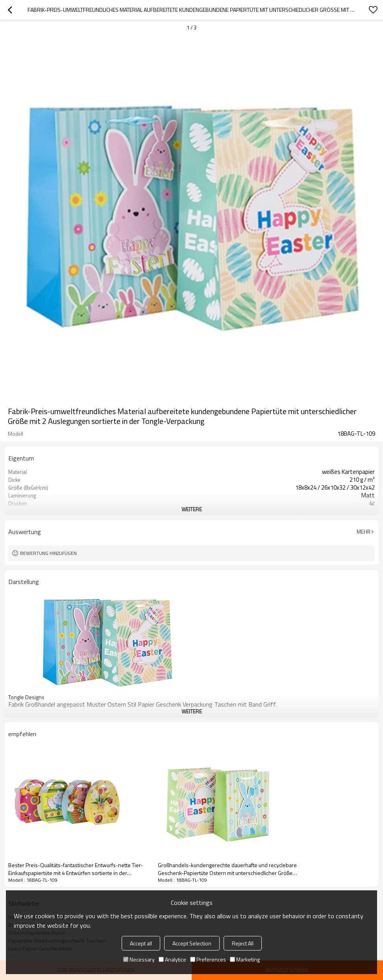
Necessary (139, 959)
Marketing (245, 959)
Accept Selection (192, 943)
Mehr (364, 532)
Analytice (172, 959)
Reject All (243, 943)
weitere (192, 509)
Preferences (208, 959)
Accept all (141, 943)
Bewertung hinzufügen (48, 553)
